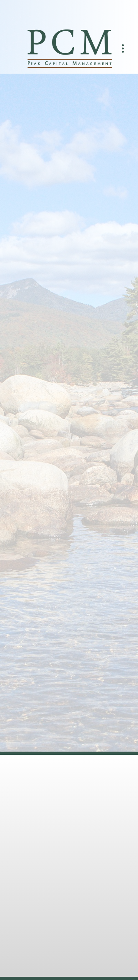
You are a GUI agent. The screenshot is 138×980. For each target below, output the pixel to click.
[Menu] (123, 49)
